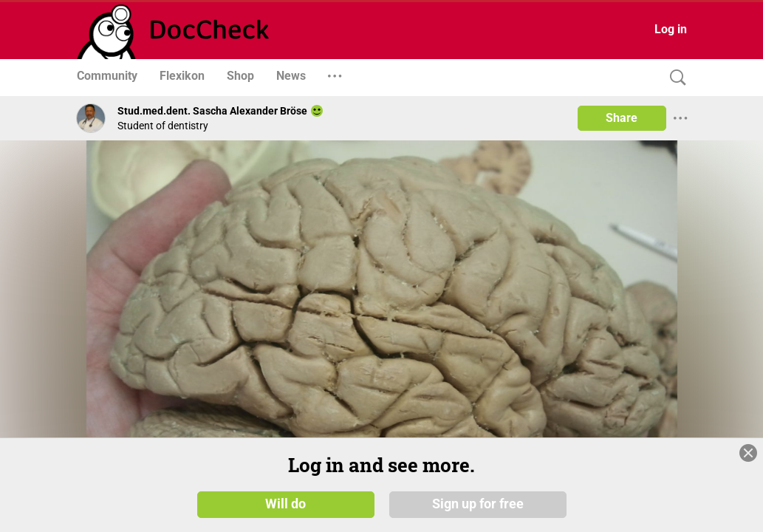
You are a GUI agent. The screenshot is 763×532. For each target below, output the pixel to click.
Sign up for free (478, 504)
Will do (285, 504)
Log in (671, 29)
